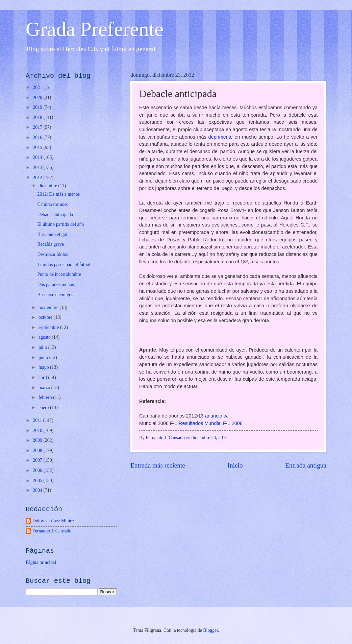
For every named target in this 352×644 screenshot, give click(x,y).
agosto (45, 337)
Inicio (235, 465)
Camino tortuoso (53, 204)
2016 (38, 137)
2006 (38, 470)
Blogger (210, 630)
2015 (38, 148)
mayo (44, 367)
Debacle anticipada (55, 214)
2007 (38, 460)
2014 (38, 157)
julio (43, 347)
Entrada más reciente (158, 465)
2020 (38, 98)
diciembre (48, 186)
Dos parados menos (55, 284)
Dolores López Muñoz (53, 521)
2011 (38, 420)
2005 (38, 481)
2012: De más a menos (58, 194)
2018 (38, 117)
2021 (38, 87)
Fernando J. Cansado (52, 531)
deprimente (221, 137)
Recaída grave (51, 244)
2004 (38, 490)
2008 (38, 450)
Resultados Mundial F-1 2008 (211, 423)
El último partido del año (60, 224)
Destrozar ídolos (53, 254)
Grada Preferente (95, 29)
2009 (38, 440)
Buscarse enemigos (55, 295)
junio (44, 357)
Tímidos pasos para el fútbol (64, 265)
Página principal (41, 562)
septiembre (49, 327)
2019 (38, 107)
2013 (38, 168)
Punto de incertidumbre (59, 274)
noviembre (49, 307)
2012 (38, 178)
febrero (46, 397)
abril (43, 377)
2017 (38, 127)
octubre (46, 317)
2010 (38, 431)
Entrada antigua (306, 465)
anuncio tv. (217, 416)
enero (44, 408)
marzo (45, 388)
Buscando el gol (52, 234)
